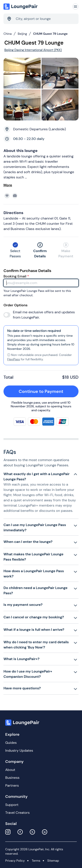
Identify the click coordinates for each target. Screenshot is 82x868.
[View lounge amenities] (42, 196)
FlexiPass (14, 359)
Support (12, 805)
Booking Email (16, 276)
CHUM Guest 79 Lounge (50, 34)
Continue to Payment (46, 391)
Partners (12, 785)
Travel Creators (17, 813)
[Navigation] (75, 7)
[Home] (21, 7)
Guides (11, 743)
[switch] (7, 315)
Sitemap (53, 861)
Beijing (22, 34)
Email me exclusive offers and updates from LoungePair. (44, 315)
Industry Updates (19, 750)
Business (12, 778)
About (10, 770)
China (8, 34)
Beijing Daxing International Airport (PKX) (33, 50)
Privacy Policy (15, 861)
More (8, 185)
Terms (36, 861)
